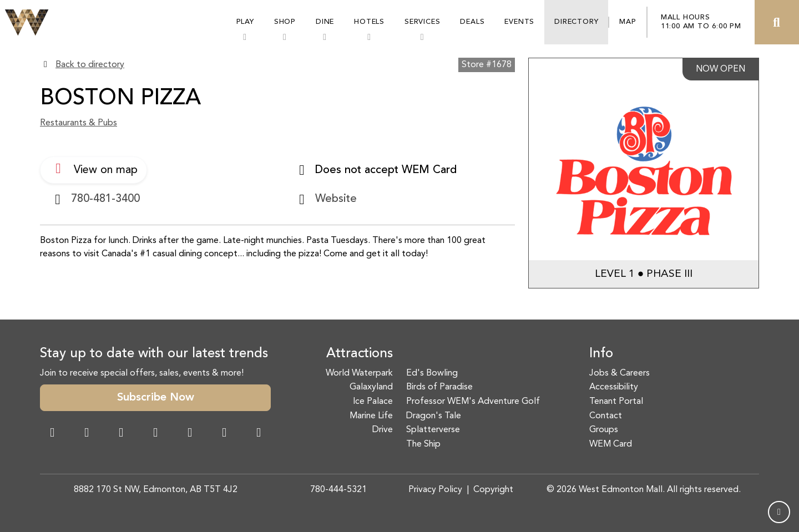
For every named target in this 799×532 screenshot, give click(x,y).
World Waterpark (359, 373)
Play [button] (245, 22)
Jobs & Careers (620, 373)
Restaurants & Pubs (79, 123)
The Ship (423, 444)
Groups (604, 430)
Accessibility (614, 387)
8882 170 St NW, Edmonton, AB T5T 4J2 (156, 490)
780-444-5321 (338, 490)
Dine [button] (325, 22)
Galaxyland (371, 387)
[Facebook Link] (52, 434)
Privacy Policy (435, 490)
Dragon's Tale (434, 416)
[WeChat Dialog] (190, 434)
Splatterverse (433, 430)
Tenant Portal (616, 402)
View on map (93, 169)
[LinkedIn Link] (259, 434)
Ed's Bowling (432, 373)
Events (519, 22)
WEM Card (611, 444)
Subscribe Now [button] (156, 398)
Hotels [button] (369, 22)
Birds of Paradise (439, 387)
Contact (606, 416)
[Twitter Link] (155, 434)
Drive (383, 430)
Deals (472, 22)
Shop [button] (285, 22)
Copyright (493, 490)
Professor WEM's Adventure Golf (473, 402)
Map (628, 22)
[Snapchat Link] (121, 434)
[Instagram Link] (87, 434)
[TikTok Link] (224, 434)
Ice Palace (373, 402)
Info (601, 354)
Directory (576, 22)
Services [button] (422, 22)
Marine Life (371, 416)
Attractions (360, 354)
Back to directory (90, 65)
